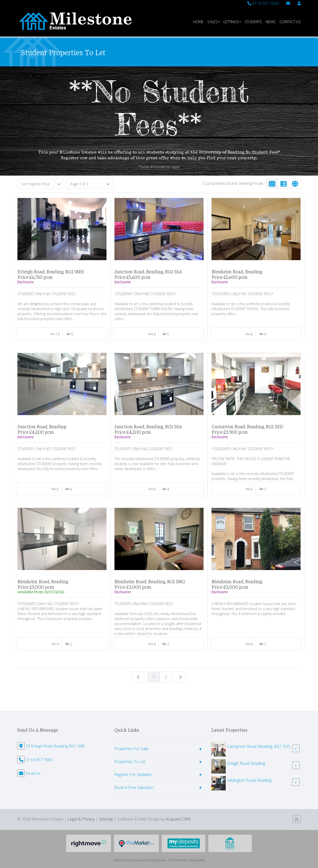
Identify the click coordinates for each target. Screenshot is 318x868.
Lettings (232, 22)
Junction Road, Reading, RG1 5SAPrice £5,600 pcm (148, 274)
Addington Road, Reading (249, 780)
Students (253, 22)
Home (198, 22)
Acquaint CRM (178, 819)
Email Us (33, 773)
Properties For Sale (131, 749)
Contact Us (290, 22)
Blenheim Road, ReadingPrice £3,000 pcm (43, 584)
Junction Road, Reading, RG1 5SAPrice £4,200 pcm (148, 429)
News (271, 22)
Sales (213, 22)
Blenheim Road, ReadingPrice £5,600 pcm (237, 274)
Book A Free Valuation (134, 787)
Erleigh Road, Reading (246, 763)
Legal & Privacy (81, 819)
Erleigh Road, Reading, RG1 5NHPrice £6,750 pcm (51, 274)
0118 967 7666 (263, 3)
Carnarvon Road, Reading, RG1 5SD (259, 746)
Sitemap (106, 819)
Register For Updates (133, 774)
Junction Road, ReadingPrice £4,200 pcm (42, 429)
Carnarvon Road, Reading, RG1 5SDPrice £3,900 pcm (247, 429)
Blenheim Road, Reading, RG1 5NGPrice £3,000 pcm (150, 584)
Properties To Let (130, 762)
